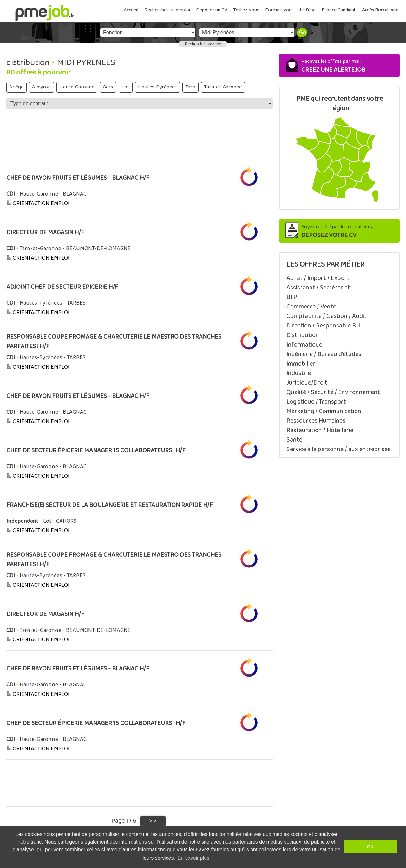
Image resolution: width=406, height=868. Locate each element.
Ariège (16, 87)
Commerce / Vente (311, 307)
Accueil (131, 10)
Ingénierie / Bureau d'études (324, 354)
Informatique (304, 345)
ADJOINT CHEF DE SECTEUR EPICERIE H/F (62, 287)
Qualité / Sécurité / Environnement (333, 392)
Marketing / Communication (324, 411)
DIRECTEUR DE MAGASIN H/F (45, 233)
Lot (125, 87)
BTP (292, 297)
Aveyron (41, 87)
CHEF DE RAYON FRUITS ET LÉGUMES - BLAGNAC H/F (78, 178)
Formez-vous (279, 10)
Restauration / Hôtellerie (320, 430)
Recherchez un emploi (167, 10)
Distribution (303, 335)
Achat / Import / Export (318, 278)
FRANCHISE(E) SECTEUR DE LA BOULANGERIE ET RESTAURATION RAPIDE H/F (110, 505)
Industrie (299, 373)
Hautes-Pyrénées (157, 87)
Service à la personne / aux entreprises (338, 449)
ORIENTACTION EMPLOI (41, 204)
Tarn (190, 87)
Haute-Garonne (77, 87)
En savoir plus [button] (194, 858)
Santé (294, 440)
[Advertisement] (140, 139)
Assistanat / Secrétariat (318, 288)
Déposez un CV (212, 10)
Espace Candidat (339, 10)
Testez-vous (246, 10)
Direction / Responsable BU (323, 326)
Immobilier (301, 364)
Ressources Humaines (316, 421)
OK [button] (370, 847)
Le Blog (308, 10)
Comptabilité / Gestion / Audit (327, 316)
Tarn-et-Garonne (223, 87)
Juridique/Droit (307, 383)
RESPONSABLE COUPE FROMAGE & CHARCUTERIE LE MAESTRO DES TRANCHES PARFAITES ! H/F (114, 342)
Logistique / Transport (316, 402)
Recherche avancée (203, 44)
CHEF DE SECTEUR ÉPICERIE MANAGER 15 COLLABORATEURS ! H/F (96, 451)
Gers (108, 87)
